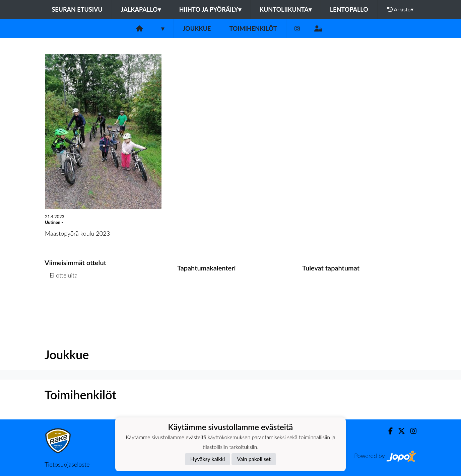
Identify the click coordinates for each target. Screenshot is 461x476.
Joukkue (197, 28)
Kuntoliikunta (286, 9)
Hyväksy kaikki (208, 459)
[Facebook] (388, 431)
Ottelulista (61, 301)
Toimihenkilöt (253, 28)
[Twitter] (399, 431)
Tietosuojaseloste (67, 464)
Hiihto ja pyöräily (210, 9)
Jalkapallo (141, 9)
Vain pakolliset (254, 459)
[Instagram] (297, 29)
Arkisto (400, 9)
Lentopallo (349, 9)
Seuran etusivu (77, 9)
